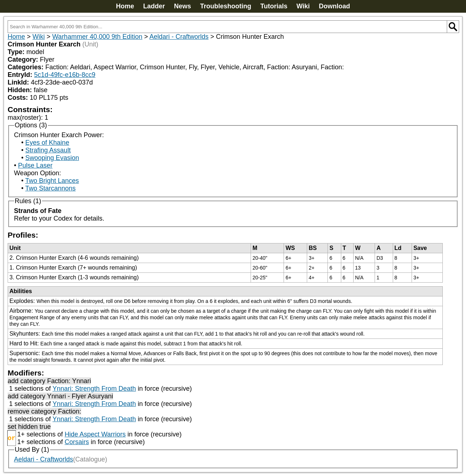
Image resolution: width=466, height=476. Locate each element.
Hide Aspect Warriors (95, 434)
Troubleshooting (226, 6)
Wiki (303, 6)
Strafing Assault (48, 150)
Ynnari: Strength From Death (94, 389)
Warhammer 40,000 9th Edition (97, 37)
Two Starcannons (50, 188)
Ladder (154, 6)
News (183, 6)
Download (334, 6)
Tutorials (274, 6)
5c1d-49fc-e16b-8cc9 (65, 75)
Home (125, 6)
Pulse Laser (35, 165)
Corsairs (77, 442)
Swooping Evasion (52, 158)
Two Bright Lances (52, 181)
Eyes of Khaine (47, 143)
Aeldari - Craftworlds (179, 37)
